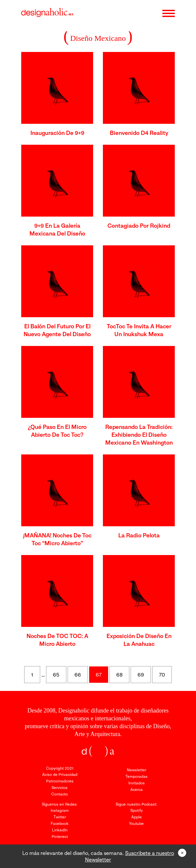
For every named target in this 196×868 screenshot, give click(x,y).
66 (78, 675)
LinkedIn (60, 830)
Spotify (137, 810)
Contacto (60, 794)
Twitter (60, 817)
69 (141, 675)
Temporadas (137, 776)
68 (119, 675)
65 (56, 675)
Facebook (60, 823)
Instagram (60, 810)
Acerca (137, 789)
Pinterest (60, 836)
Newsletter (137, 770)
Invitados (137, 783)
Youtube (136, 823)
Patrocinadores (60, 781)
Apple (137, 817)
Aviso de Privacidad (60, 774)
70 (162, 675)
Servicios (60, 787)
